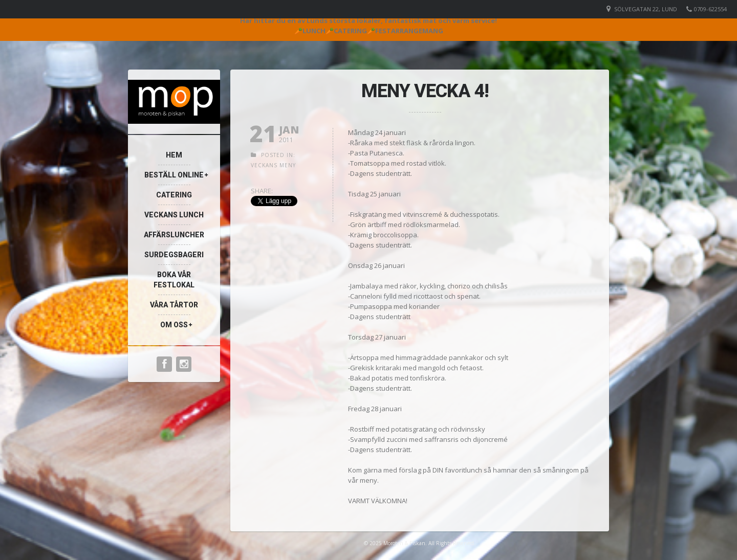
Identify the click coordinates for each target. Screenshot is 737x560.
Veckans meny (273, 165)
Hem (174, 155)
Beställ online (174, 175)
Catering (174, 195)
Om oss (174, 325)
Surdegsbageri (174, 255)
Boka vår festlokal (174, 280)
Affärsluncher (174, 235)
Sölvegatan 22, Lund (646, 9)
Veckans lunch (174, 215)
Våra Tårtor (174, 305)
